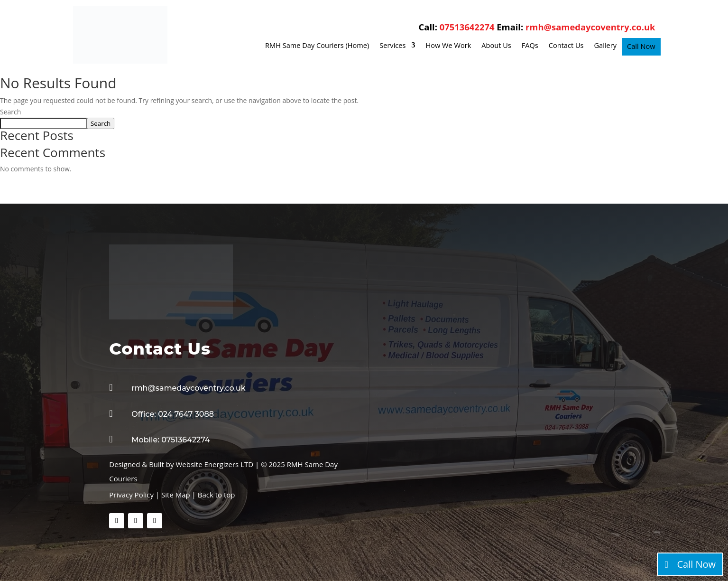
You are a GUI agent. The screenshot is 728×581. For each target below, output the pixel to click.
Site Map (177, 495)
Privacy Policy (131, 495)
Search (10, 112)
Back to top (217, 495)
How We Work (448, 46)
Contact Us (566, 46)
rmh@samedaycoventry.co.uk (590, 27)
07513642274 (467, 27)
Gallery (606, 46)
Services (392, 46)
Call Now (641, 47)
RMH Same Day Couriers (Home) (317, 46)
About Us (496, 46)
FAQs (530, 46)
